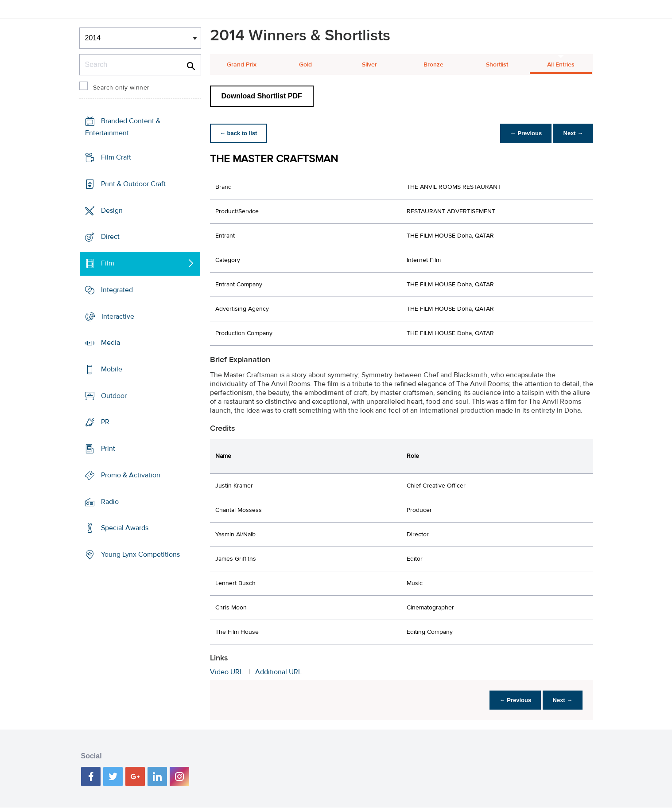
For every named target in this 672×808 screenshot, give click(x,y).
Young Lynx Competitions (140, 554)
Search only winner (121, 88)
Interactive (118, 316)
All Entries (561, 65)
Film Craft (116, 157)
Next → (573, 133)
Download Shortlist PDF (262, 96)
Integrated (117, 290)
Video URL (227, 672)
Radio (110, 502)
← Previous (524, 133)
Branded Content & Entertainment (123, 127)
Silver (369, 65)
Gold (305, 65)
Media (111, 343)
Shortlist (497, 65)
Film (108, 263)
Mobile (112, 369)
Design (112, 210)
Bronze (433, 65)
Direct (110, 237)
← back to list (239, 133)
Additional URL (278, 672)
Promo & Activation (131, 475)
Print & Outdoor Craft (133, 184)
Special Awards (125, 528)
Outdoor (114, 396)
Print (108, 449)
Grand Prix (242, 65)
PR (105, 422)
